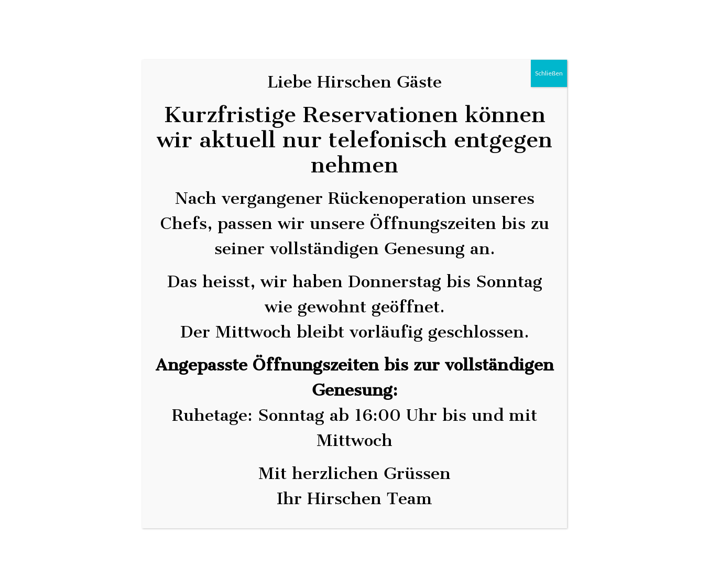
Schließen (549, 73)
